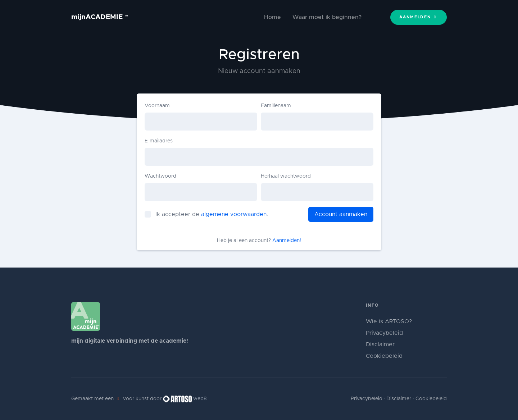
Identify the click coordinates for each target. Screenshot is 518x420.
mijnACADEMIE (100, 17)
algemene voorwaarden (234, 214)
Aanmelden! (287, 241)
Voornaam (157, 106)
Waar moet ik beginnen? (327, 17)
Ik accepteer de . (212, 214)
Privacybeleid (384, 333)
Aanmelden (419, 17)
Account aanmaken (341, 214)
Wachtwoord (160, 176)
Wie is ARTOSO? (389, 321)
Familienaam (276, 106)
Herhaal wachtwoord (286, 176)
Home (272, 17)
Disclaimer (380, 344)
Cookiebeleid (384, 356)
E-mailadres (159, 141)
